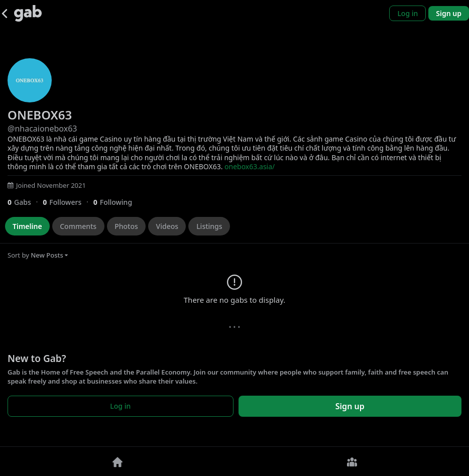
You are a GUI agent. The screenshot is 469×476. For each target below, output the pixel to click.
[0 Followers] (68, 202)
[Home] (117, 461)
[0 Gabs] (25, 202)
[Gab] (28, 13)
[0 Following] (116, 202)
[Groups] (352, 461)
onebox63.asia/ (250, 166)
